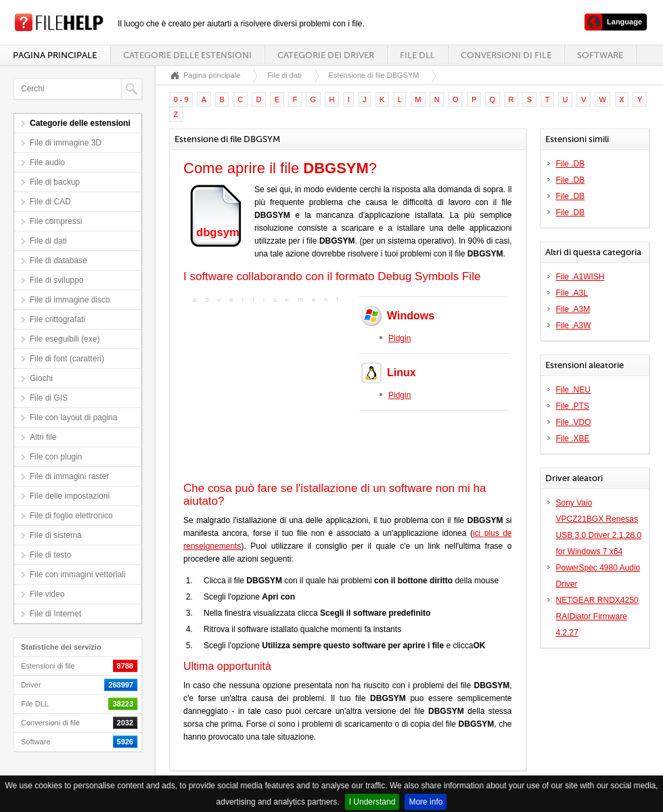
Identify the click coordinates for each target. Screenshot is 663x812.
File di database (59, 261)
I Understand (372, 802)
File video (47, 594)
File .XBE (573, 438)
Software (600, 55)
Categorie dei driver (326, 55)
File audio (47, 162)
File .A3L (572, 293)
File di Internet (55, 614)
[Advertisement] (268, 391)
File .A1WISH (580, 277)
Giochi (41, 378)
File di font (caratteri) (67, 359)
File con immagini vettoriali (77, 574)
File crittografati (58, 319)
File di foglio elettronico (71, 516)
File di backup (55, 182)
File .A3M (573, 309)
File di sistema (56, 535)
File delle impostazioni (70, 496)
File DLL (417, 55)
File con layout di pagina (73, 418)
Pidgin (399, 338)
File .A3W (574, 325)
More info (426, 802)
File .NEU (573, 390)
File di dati (48, 241)
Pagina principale (55, 55)
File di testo (50, 555)
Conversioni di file (506, 55)
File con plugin (56, 457)
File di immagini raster (69, 476)
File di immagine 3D (66, 143)
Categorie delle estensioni (187, 55)
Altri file (43, 437)
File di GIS (49, 398)
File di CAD (50, 202)
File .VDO (574, 422)
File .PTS (573, 406)
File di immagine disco (70, 300)
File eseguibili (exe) (65, 339)
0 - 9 (181, 99)
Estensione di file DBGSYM (374, 75)
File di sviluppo (56, 280)
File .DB (571, 164)
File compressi (56, 221)
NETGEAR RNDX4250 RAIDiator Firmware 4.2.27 (597, 616)
